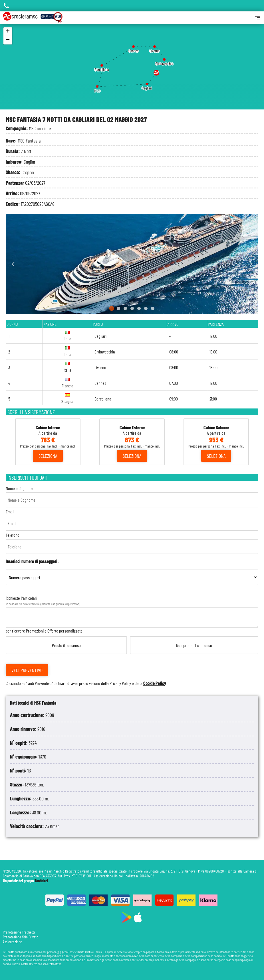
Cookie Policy (155, 683)
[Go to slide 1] (111, 309)
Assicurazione (12, 942)
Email (132, 520)
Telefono (132, 543)
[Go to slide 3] (125, 308)
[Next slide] (251, 264)
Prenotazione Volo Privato (21, 937)
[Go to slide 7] (153, 308)
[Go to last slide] (13, 264)
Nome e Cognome (132, 496)
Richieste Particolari (132, 641)
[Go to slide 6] (146, 308)
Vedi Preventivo (27, 670)
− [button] (8, 40)
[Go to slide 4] (132, 308)
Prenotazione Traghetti (19, 932)
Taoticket (41, 881)
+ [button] (8, 32)
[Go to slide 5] (139, 308)
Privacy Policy (120, 683)
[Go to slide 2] (118, 308)
